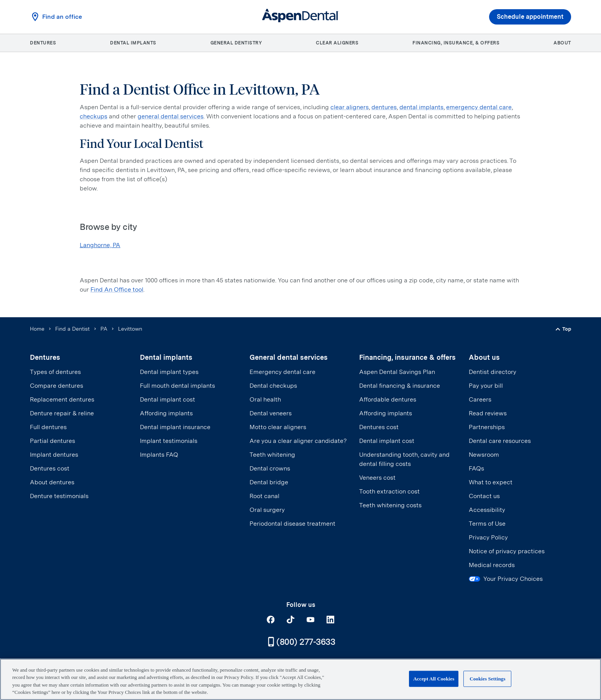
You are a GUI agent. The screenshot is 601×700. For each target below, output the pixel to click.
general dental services (171, 116)
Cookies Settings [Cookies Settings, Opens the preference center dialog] (487, 679)
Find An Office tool (117, 289)
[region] (300, 679)
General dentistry (236, 43)
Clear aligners (337, 43)
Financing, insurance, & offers (456, 43)
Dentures (43, 43)
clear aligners (350, 107)
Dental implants (133, 43)
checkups (94, 116)
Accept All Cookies (434, 679)
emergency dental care (479, 107)
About (562, 43)
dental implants (421, 107)
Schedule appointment (530, 17)
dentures (384, 107)
